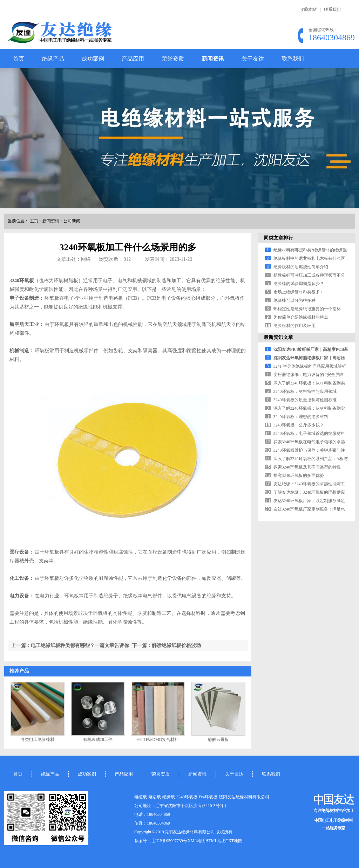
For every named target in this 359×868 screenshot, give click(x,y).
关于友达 (253, 59)
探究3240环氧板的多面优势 (299, 475)
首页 (19, 59)
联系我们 (332, 9)
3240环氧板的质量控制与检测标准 (305, 400)
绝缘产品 (53, 59)
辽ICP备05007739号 (169, 841)
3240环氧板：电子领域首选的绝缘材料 (309, 433)
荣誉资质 (173, 59)
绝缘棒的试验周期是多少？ (299, 284)
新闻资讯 (213, 59)
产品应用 (133, 59)
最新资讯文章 (278, 337)
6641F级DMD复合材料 (158, 739)
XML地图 (197, 841)
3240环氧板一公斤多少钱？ (299, 425)
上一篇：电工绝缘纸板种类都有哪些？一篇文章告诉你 (70, 645)
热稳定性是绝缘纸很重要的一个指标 (307, 309)
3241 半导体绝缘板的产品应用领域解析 (310, 366)
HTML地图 (216, 841)
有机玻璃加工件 (98, 739)
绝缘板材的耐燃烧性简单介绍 (301, 267)
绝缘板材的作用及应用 (294, 326)
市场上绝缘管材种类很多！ (299, 292)
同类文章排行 (278, 238)
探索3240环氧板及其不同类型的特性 (307, 467)
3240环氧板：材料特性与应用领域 (305, 391)
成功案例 (93, 59)
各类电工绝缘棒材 (38, 739)
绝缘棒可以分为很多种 (294, 300)
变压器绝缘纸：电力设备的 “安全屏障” (310, 375)
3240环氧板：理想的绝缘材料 (301, 417)
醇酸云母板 (218, 739)
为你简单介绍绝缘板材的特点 (301, 317)
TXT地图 (234, 841)
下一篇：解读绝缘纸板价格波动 (167, 645)
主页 (34, 221)
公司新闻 (72, 221)
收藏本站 (308, 9)
